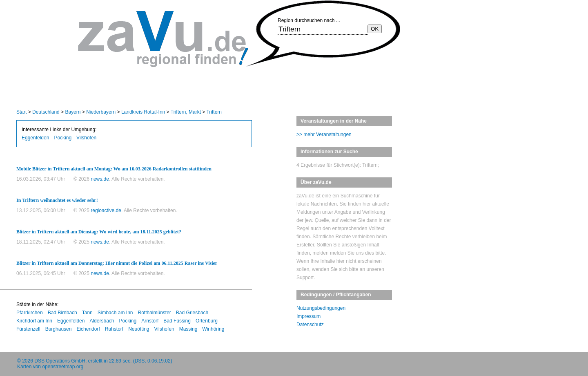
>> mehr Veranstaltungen (324, 134)
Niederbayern (101, 112)
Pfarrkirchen (30, 313)
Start (21, 112)
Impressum (308, 316)
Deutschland (46, 112)
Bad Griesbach (192, 313)
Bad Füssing (177, 321)
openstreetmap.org (63, 367)
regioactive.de (106, 210)
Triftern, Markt (186, 112)
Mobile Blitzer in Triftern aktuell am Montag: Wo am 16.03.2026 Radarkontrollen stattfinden (114, 169)
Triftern (214, 112)
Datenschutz (310, 325)
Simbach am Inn (115, 313)
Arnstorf (150, 321)
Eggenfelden (35, 138)
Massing (188, 329)
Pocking (63, 138)
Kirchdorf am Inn (34, 321)
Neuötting (139, 329)
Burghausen (59, 329)
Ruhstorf (114, 329)
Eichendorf (88, 329)
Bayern (73, 112)
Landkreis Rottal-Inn (143, 112)
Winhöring (213, 329)
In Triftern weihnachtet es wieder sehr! (57, 200)
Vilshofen (86, 138)
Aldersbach (102, 321)
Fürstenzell (28, 329)
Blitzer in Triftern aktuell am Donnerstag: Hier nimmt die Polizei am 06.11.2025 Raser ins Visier (117, 263)
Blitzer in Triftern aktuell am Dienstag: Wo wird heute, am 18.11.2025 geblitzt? (99, 232)
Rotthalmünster (154, 313)
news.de (100, 179)
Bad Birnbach (62, 313)
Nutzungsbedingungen (321, 308)
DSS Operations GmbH (60, 361)
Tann (87, 313)
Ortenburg (207, 321)
